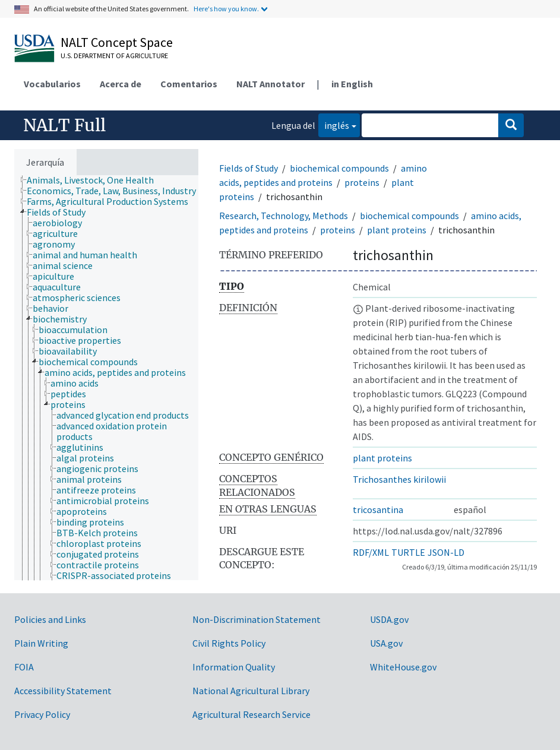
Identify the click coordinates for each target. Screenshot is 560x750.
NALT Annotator (270, 84)
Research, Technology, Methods (284, 216)
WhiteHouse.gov (403, 667)
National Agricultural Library (251, 691)
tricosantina (378, 510)
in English (352, 84)
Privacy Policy (42, 714)
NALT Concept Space (117, 42)
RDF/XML (371, 552)
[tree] (106, 378)
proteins (362, 182)
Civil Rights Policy (229, 643)
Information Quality (234, 667)
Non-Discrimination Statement (257, 619)
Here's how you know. (226, 9)
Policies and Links (50, 619)
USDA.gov (389, 619)
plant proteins (397, 230)
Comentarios (189, 84)
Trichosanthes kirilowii (399, 479)
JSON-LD (446, 552)
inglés (334, 124)
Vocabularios (52, 84)
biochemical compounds (339, 168)
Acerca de (121, 84)
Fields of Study (249, 168)
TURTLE (408, 552)
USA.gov (386, 643)
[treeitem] (95, 180)
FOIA (24, 667)
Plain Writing (41, 643)
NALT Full (64, 125)
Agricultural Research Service (251, 714)
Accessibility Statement (63, 691)
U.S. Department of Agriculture (114, 56)
